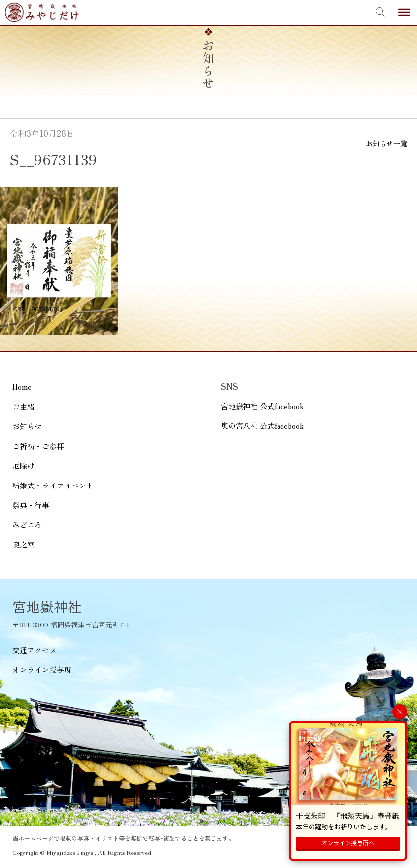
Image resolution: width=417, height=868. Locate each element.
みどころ (27, 525)
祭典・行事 (31, 505)
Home (22, 387)
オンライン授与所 (42, 670)
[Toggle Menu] (404, 12)
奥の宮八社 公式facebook (262, 426)
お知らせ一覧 (386, 143)
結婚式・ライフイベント (53, 485)
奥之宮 (23, 544)
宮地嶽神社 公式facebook (262, 406)
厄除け (23, 466)
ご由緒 (23, 406)
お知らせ (27, 426)
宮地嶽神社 (42, 12)
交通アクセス (35, 650)
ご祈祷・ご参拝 (38, 446)
